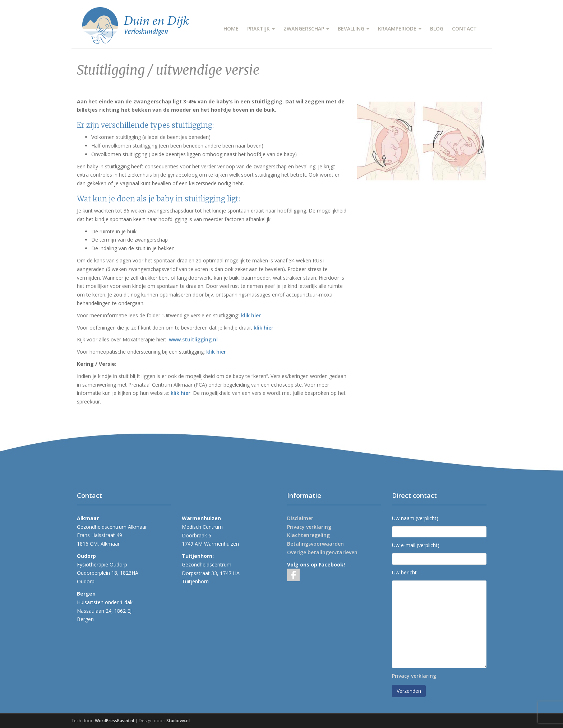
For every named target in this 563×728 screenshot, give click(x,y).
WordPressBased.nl (114, 721)
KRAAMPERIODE (400, 29)
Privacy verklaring (309, 527)
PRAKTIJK (261, 29)
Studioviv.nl (178, 721)
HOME (231, 29)
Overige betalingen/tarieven (322, 552)
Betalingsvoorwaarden (315, 544)
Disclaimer (300, 518)
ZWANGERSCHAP (306, 29)
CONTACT (464, 29)
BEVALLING (354, 29)
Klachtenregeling (308, 535)
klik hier (251, 315)
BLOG (437, 29)
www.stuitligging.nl (193, 339)
